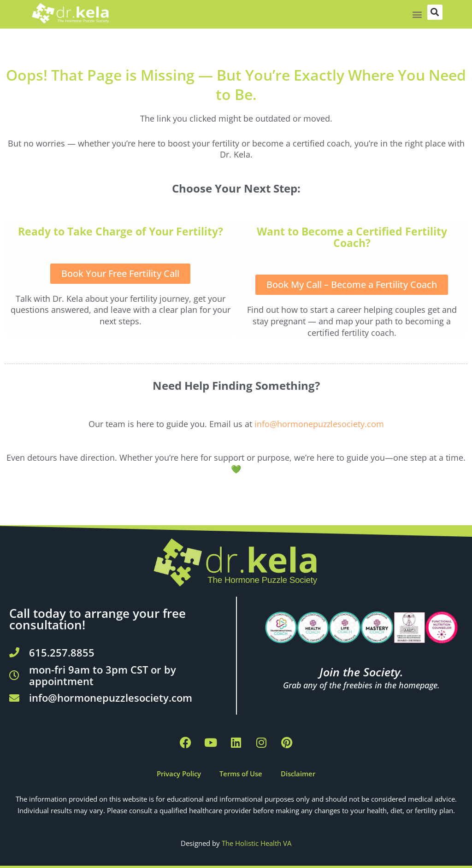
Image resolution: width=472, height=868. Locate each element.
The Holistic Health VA (257, 843)
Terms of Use (241, 774)
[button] (417, 15)
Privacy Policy (179, 774)
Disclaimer (298, 774)
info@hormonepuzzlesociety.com (319, 424)
